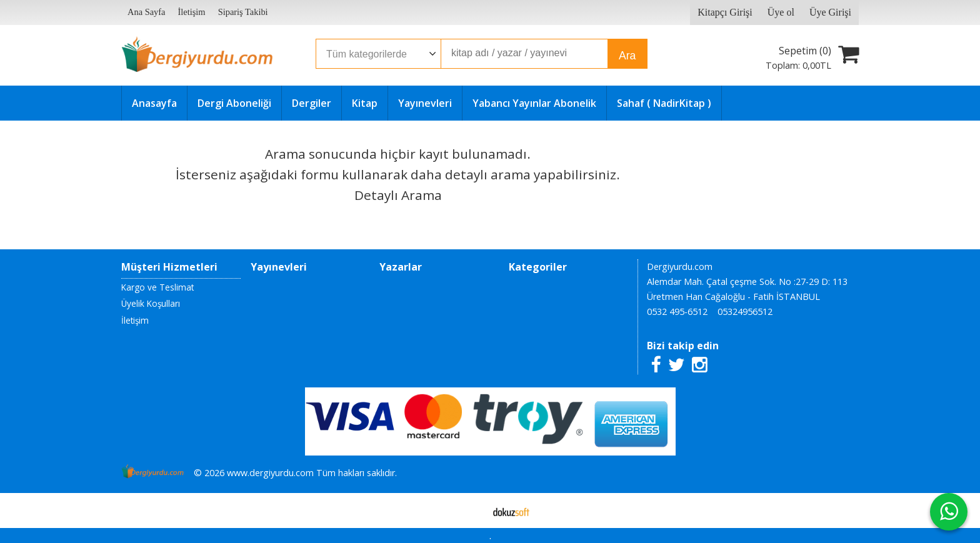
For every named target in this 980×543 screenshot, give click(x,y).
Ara (627, 56)
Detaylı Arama (398, 195)
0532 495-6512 (677, 311)
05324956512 (745, 311)
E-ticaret (470, 511)
